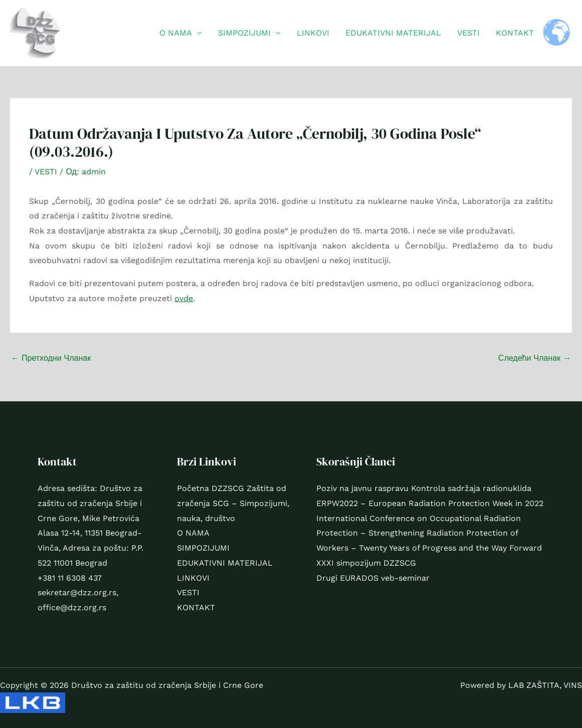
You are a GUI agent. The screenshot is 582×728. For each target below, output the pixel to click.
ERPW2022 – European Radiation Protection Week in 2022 (430, 503)
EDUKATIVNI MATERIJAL (393, 33)
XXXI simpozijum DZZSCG (366, 563)
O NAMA (176, 33)
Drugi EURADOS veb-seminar (373, 578)
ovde (184, 298)
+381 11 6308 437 (70, 578)
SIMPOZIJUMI (244, 33)
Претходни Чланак (51, 358)
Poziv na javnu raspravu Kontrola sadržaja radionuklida (424, 488)
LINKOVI (313, 33)
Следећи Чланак (535, 358)
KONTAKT (515, 33)
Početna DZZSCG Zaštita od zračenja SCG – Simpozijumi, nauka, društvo (233, 503)
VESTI (468, 33)
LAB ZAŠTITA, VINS (545, 685)
